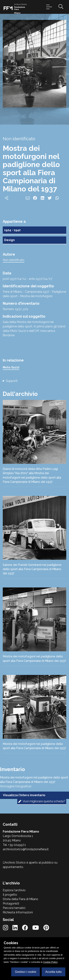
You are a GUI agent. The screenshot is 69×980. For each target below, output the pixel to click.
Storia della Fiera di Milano (20, 899)
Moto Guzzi (11, 367)
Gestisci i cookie (26, 972)
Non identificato (14, 260)
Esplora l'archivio (14, 890)
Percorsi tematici (14, 908)
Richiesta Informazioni (18, 912)
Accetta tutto (53, 972)
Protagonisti (11, 904)
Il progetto (10, 895)
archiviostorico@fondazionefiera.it (26, 849)
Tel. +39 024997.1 (14, 845)
